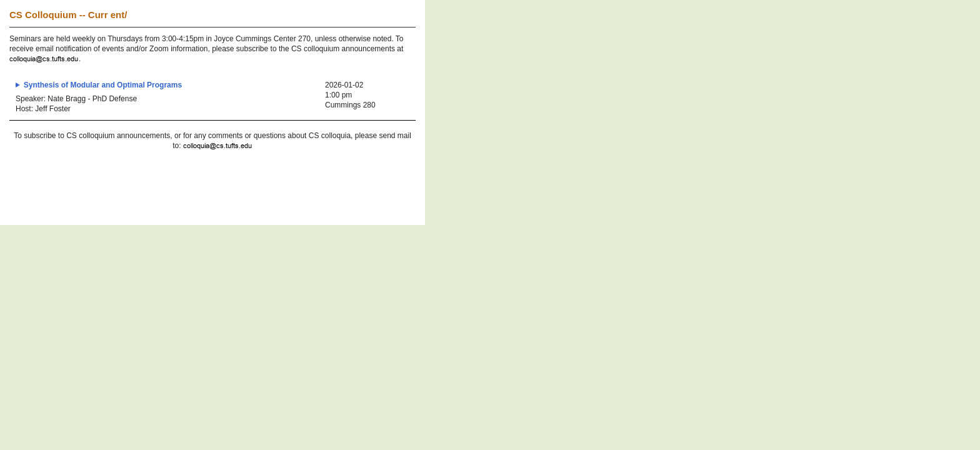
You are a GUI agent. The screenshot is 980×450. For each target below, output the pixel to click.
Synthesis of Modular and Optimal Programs (103, 85)
